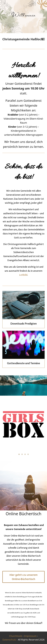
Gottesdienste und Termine (23, 363)
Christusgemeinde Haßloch (23, 39)
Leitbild (23, 275)
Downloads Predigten (24, 324)
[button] (43, 39)
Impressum (30, 636)
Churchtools (16, 636)
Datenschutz (9, 640)
